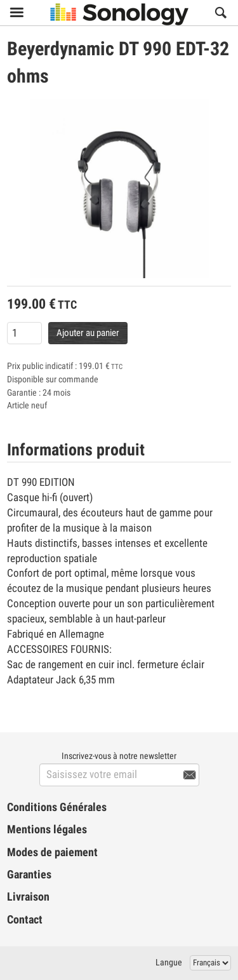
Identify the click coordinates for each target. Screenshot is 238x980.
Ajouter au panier (88, 333)
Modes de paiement (52, 852)
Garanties (29, 875)
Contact (25, 920)
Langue (169, 962)
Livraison (28, 897)
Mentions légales (47, 829)
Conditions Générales (57, 807)
